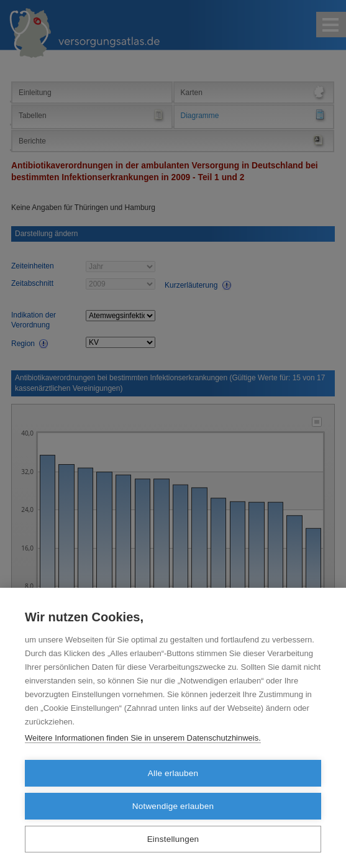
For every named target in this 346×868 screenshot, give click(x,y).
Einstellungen (173, 839)
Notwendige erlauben (173, 806)
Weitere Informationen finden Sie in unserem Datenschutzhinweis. (143, 738)
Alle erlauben (173, 773)
